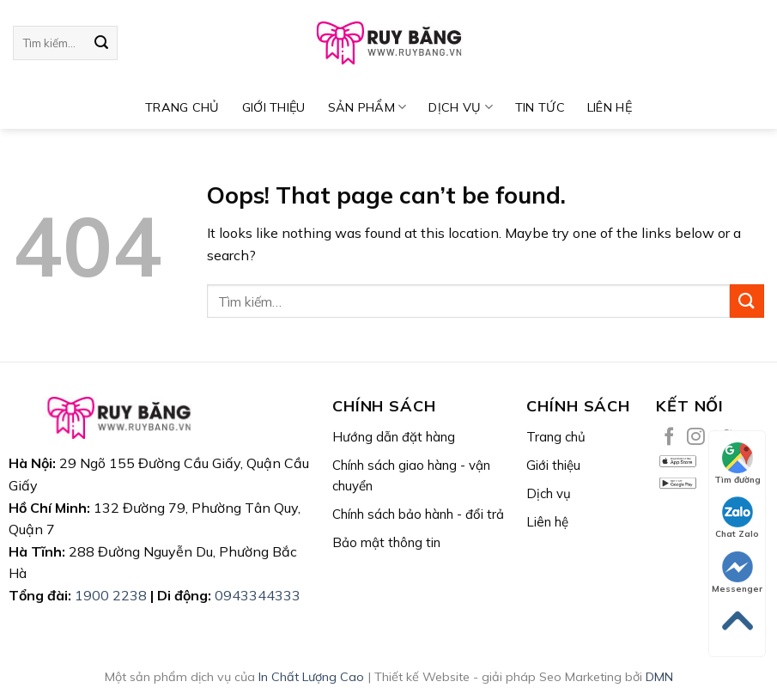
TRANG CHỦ (182, 107)
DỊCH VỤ (461, 107)
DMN (659, 677)
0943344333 (258, 595)
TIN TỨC (540, 107)
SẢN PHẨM (367, 107)
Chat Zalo (737, 518)
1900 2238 (111, 595)
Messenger (737, 573)
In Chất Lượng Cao (311, 677)
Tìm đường (738, 464)
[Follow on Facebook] (669, 438)
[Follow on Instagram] (696, 438)
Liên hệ (610, 107)
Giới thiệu (274, 107)
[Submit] (101, 43)
